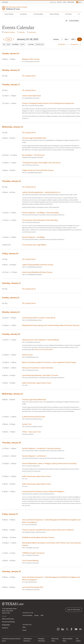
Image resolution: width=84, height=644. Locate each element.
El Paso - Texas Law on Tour (32, 432)
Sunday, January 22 (11, 298)
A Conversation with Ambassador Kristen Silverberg (40, 220)
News (24, 627)
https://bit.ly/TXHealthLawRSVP (44, 350)
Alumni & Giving (55, 14)
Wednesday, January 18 (12, 127)
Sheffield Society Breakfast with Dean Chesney (38, 537)
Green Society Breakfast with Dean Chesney (37, 272)
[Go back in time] (4, 39)
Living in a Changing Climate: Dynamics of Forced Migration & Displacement (48, 103)
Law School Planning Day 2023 (33, 587)
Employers (71, 2)
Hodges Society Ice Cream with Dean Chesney (38, 170)
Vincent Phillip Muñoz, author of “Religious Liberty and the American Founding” (49, 463)
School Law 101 (27, 355)
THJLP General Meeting (30, 561)
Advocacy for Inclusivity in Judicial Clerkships (38, 368)
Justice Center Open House (31, 96)
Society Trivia (27, 424)
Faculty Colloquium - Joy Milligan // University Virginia (41, 213)
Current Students (39, 14)
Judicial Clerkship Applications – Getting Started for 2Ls (41, 192)
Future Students (10, 14)
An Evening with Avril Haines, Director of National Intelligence (43, 491)
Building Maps (6, 625)
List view (31, 44)
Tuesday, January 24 (11, 334)
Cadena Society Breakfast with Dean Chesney (38, 265)
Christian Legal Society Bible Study (34, 138)
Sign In (79, 2)
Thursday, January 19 (11, 181)
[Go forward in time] (13, 39)
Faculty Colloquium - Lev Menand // (34, 456)
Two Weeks (15, 44)
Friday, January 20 (10, 254)
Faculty (60, 2)
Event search (31, 32)
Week (8, 44)
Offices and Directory (8, 619)
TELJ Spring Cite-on (29, 76)
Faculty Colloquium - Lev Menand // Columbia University (41, 448)
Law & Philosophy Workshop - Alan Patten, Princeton (40, 375)
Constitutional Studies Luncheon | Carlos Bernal (39, 318)
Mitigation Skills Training (31, 59)
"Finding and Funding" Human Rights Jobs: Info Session (41, 163)
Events (24, 630)
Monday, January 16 (11, 70)
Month (23, 44)
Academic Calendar (8, 32)
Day (4, 44)
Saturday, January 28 (11, 571)
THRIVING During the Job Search (33, 553)
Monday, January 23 (11, 312)
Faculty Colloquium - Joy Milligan (33, 237)
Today (9, 39)
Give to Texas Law (73, 610)
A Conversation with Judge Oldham (34, 245)
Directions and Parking (8, 622)
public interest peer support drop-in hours (37, 383)
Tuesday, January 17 (11, 85)
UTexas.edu (5, 2)
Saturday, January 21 (11, 283)
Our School (69, 14)
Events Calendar (74, 21)
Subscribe (21, 32)
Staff (65, 2)
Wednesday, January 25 (12, 394)
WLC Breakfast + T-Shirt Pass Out (33, 155)
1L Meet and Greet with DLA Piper (34, 417)
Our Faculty (24, 14)
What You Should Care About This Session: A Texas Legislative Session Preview (49, 362)
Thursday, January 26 (11, 443)
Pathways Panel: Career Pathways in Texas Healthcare (41, 340)
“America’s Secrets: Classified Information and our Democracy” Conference (48, 530)
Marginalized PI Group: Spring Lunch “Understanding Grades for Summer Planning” (51, 325)
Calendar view (40, 44)
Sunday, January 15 (11, 54)
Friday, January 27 (10, 514)
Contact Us (5, 628)
